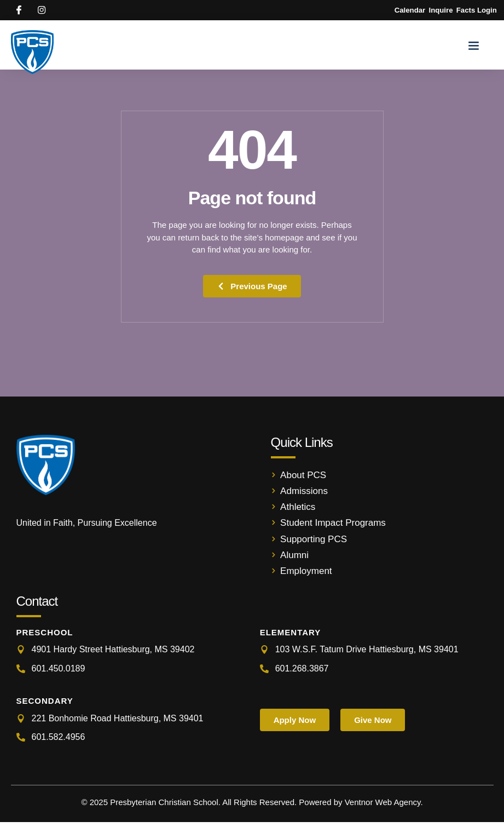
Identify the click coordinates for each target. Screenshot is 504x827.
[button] (474, 50)
